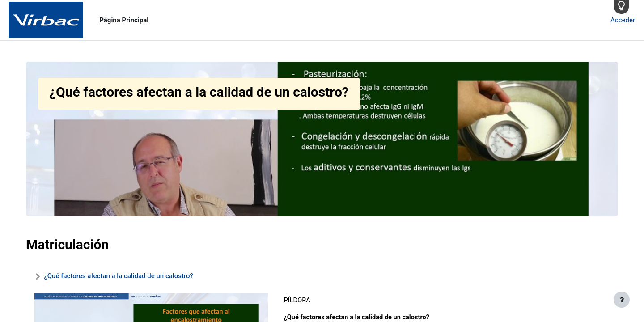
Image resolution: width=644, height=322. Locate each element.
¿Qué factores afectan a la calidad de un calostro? (118, 276)
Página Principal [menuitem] (124, 20)
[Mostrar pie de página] (622, 300)
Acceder (623, 20)
